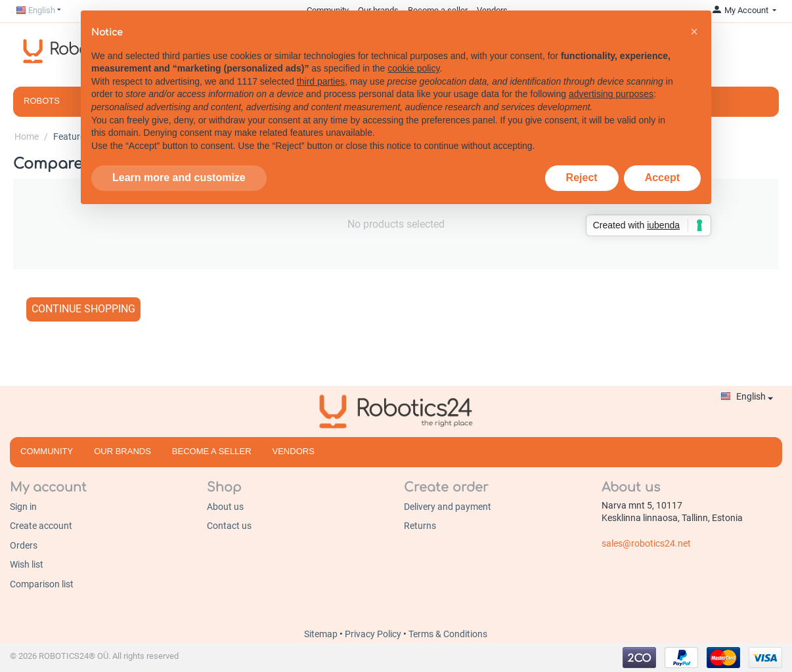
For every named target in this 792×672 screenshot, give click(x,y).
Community (47, 451)
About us (225, 507)
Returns (420, 526)
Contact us (229, 526)
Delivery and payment (448, 507)
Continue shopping (83, 309)
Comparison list (42, 584)
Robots (42, 101)
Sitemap (322, 634)
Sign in (23, 507)
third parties (321, 81)
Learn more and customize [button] (179, 178)
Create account (41, 526)
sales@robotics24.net (646, 543)
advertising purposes (611, 94)
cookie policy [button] (413, 68)
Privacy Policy (374, 634)
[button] (694, 31)
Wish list (27, 564)
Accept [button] (662, 178)
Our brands (122, 451)
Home (27, 136)
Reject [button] (582, 178)
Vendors (294, 451)
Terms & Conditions (448, 634)
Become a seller (212, 451)
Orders (24, 545)
